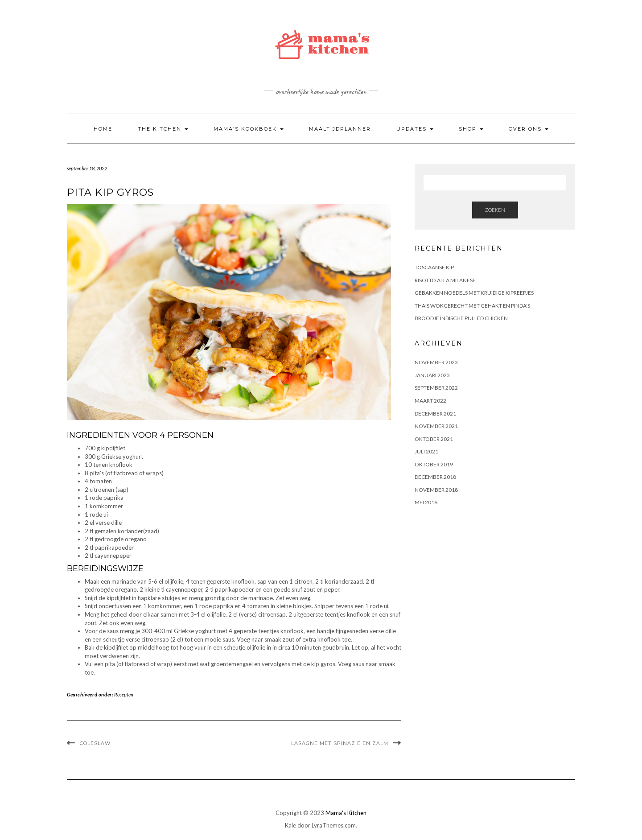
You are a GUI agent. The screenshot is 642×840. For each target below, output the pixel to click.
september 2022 (436, 388)
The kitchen (163, 129)
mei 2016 (426, 502)
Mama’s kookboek (249, 129)
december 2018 (435, 477)
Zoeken (495, 210)
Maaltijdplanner (340, 129)
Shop (471, 129)
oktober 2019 (434, 464)
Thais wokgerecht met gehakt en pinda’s (472, 306)
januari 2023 (432, 375)
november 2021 (436, 426)
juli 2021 (426, 451)
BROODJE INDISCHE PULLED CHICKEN (461, 318)
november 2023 (436, 362)
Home (103, 129)
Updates (415, 129)
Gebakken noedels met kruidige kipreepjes (474, 293)
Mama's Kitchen (346, 813)
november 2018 (436, 490)
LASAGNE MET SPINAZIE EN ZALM (340, 743)
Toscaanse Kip (434, 267)
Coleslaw (95, 743)
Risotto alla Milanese (445, 280)
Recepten (124, 694)
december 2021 (435, 414)
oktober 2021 (434, 439)
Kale (290, 825)
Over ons (529, 129)
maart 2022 (430, 401)
